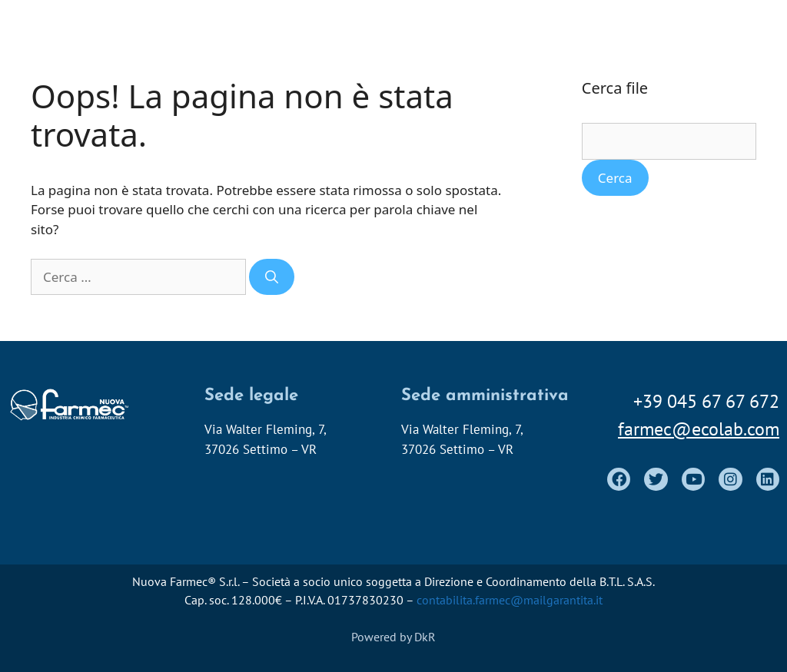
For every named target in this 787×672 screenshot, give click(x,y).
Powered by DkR (393, 637)
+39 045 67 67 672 (706, 401)
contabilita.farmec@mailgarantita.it (510, 600)
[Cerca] (272, 277)
